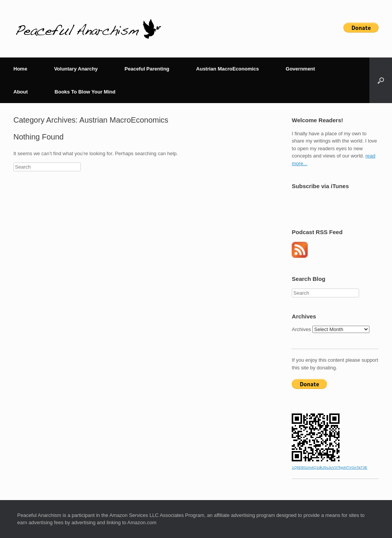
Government (300, 69)
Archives (301, 329)
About (21, 92)
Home (20, 69)
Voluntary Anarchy (76, 69)
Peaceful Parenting (147, 69)
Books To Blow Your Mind (85, 92)
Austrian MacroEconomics (227, 69)
